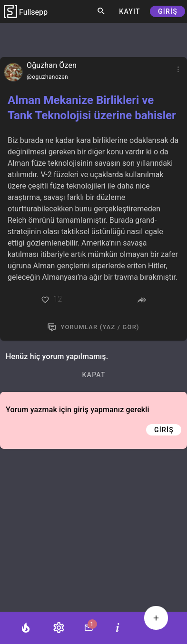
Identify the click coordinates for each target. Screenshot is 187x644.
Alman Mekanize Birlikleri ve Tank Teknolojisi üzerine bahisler (92, 108)
